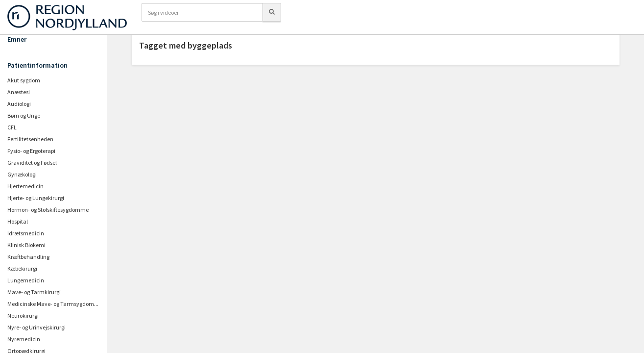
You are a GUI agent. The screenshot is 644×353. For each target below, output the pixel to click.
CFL (12, 127)
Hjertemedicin (25, 186)
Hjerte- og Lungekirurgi (36, 198)
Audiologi (19, 104)
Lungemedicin (26, 280)
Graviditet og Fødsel (32, 163)
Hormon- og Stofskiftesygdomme (48, 210)
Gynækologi (22, 174)
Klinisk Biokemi (26, 245)
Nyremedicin (24, 339)
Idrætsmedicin (26, 233)
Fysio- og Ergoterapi (31, 151)
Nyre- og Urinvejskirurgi (36, 327)
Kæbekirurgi (22, 268)
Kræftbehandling (28, 257)
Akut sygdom (24, 80)
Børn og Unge (24, 115)
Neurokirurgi (23, 315)
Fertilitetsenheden (30, 139)
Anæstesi (19, 92)
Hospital (18, 221)
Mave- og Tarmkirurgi (34, 292)
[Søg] (272, 12)
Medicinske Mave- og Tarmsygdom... (53, 304)
